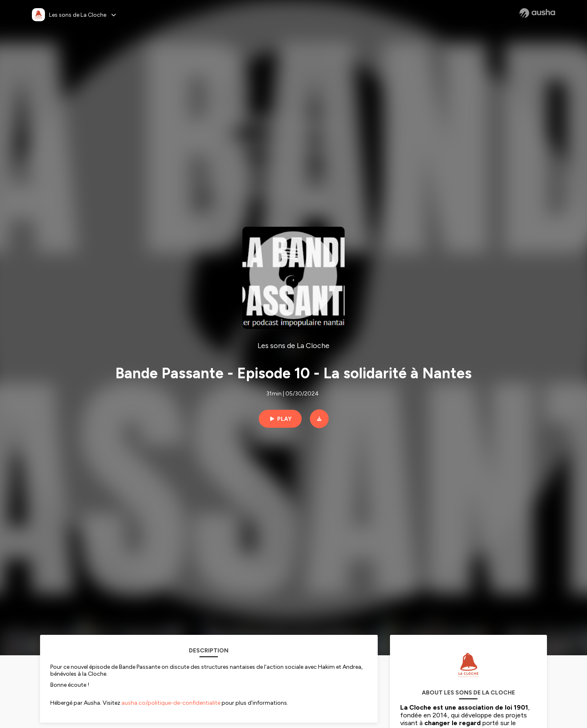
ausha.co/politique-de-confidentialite (171, 703)
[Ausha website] (537, 13)
